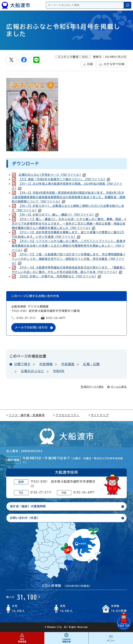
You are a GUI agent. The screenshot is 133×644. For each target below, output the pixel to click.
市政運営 (68, 364)
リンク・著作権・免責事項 (25, 415)
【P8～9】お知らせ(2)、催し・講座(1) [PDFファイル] (56, 215)
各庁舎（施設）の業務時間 (28, 506)
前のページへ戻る (92, 387)
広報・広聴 (91, 364)
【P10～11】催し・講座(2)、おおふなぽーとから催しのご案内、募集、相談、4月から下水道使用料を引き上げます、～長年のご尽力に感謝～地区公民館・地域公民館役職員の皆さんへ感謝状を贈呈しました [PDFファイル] (69, 224)
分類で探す (22, 364)
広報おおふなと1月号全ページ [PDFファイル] (50, 175)
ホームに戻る (117, 387)
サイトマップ (99, 415)
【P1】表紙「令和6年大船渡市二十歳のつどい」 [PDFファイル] (62, 179)
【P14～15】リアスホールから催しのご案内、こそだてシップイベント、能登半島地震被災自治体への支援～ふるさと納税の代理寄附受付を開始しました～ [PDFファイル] (69, 245)
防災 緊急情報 (22, 638)
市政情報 (46, 364)
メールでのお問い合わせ (31, 327)
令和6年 (59, 371)
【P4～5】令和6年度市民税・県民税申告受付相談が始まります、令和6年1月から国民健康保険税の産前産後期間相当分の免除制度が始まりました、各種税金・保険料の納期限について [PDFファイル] (69, 197)
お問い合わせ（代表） (25, 518)
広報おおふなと (33, 371)
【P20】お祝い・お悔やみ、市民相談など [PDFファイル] (57, 276)
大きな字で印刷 (112, 64)
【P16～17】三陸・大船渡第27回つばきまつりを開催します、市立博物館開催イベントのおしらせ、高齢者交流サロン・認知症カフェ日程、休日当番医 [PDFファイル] (69, 259)
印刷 (88, 64)
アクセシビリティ (66, 415)
